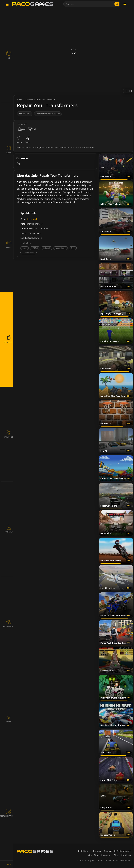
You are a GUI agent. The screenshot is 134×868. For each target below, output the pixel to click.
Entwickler (126, 855)
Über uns (96, 851)
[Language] (126, 4)
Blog (116, 855)
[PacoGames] (35, 851)
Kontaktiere (83, 851)
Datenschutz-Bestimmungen (118, 851)
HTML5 (35, 248)
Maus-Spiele (61, 248)
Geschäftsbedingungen (99, 855)
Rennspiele (33, 219)
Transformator (29, 253)
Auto (25, 248)
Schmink (47, 248)
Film (73, 248)
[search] (117, 4)
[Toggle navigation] (7, 5)
